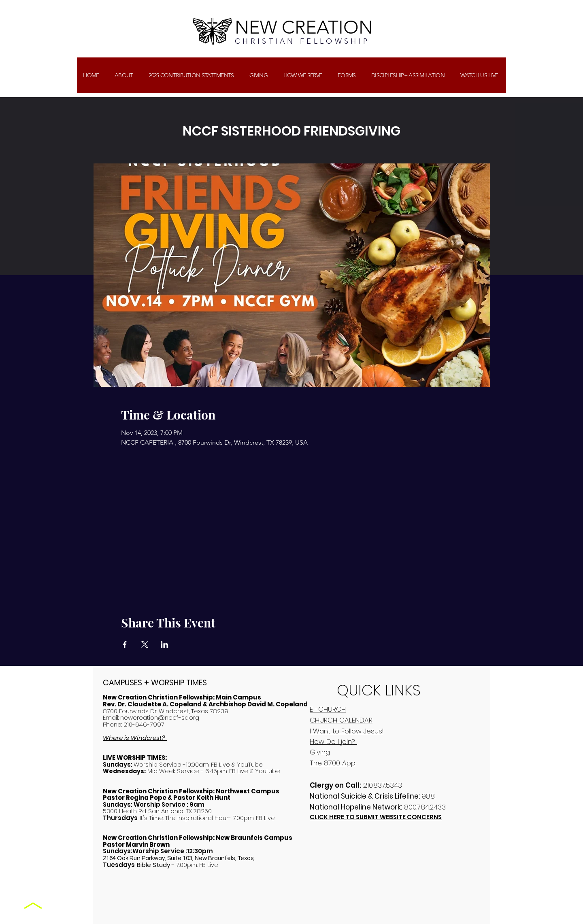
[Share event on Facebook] (125, 644)
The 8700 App (333, 763)
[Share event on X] (145, 644)
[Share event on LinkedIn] (165, 644)
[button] (259, 75)
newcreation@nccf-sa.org (160, 717)
